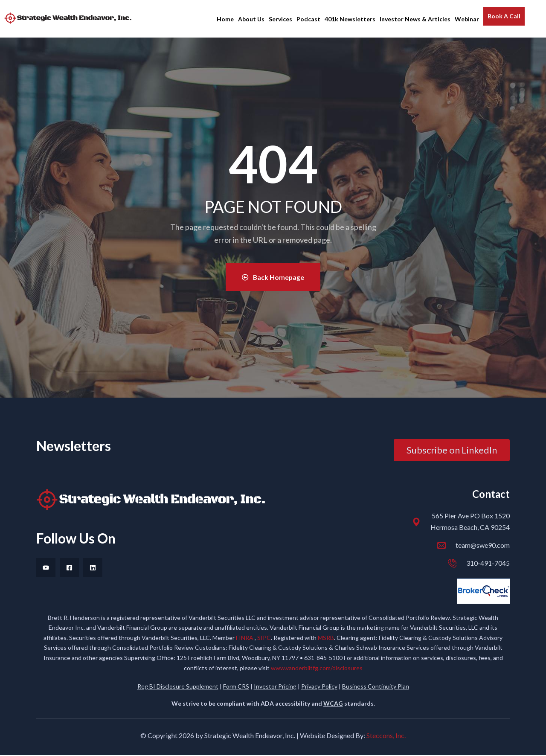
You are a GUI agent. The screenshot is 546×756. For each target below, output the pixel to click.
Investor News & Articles (415, 19)
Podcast (308, 19)
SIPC (264, 639)
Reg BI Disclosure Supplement (178, 688)
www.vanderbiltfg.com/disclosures (317, 669)
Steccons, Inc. (386, 737)
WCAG (333, 704)
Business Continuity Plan (376, 688)
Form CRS (236, 688)
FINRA (245, 639)
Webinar (467, 19)
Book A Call (504, 16)
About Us (251, 19)
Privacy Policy (319, 688)
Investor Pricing (275, 688)
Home (225, 19)
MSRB (326, 639)
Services (280, 19)
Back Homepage (273, 278)
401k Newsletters (350, 19)
